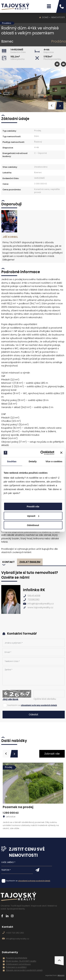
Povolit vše (33, 506)
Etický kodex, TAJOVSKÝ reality (21, 961)
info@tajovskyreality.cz (41, 604)
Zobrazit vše (52, 754)
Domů (45, 17)
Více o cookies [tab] (54, 461)
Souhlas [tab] (12, 461)
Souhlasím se (14, 705)
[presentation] (6, 754)
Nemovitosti (58, 17)
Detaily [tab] (33, 461)
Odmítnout (33, 525)
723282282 (33, 600)
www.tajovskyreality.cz (40, 607)
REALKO (61, 975)
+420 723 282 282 (15, 933)
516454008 (34, 596)
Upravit (33, 516)
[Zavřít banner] (61, 453)
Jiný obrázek (10, 699)
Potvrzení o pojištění (16, 967)
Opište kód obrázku (45, 699)
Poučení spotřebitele (17, 958)
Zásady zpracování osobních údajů (24, 970)
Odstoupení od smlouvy (18, 964)
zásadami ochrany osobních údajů (39, 705)
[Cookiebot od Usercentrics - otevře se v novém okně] (41, 453)
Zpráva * (34, 676)
